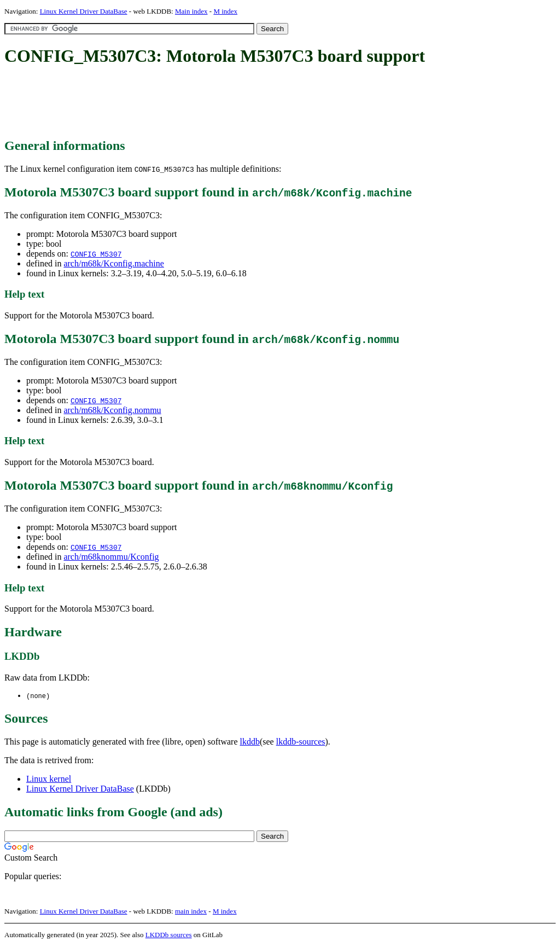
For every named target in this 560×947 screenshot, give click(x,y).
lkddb (250, 742)
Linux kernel (49, 779)
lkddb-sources (301, 742)
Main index (191, 11)
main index (191, 912)
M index (225, 11)
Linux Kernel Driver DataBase (84, 11)
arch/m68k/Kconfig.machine (114, 263)
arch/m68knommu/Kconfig (111, 557)
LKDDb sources (169, 935)
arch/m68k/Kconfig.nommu (112, 410)
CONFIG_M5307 (96, 254)
